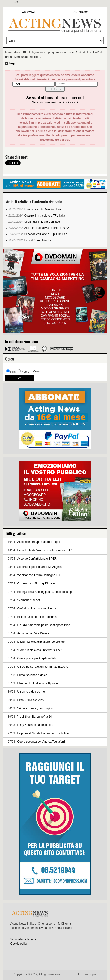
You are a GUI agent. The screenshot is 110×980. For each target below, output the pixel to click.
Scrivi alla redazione (23, 939)
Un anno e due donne (31, 692)
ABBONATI (29, 12)
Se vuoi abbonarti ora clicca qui (55, 98)
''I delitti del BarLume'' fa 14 (35, 717)
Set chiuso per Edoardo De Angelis (40, 567)
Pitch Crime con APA (30, 700)
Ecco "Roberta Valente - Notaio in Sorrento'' (45, 550)
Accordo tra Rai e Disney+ (34, 633)
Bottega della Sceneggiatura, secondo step (45, 592)
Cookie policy (19, 944)
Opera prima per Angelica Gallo (37, 658)
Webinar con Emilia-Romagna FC (39, 575)
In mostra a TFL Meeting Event (44, 209)
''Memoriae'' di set (29, 600)
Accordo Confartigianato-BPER (37, 559)
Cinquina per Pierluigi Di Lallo (36, 584)
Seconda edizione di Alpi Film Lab (46, 234)
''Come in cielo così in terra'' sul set (40, 650)
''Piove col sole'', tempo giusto (36, 708)
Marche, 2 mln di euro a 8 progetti (39, 683)
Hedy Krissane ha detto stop (35, 725)
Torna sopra (89, 974)
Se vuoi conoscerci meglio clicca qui (55, 102)
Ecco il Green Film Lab (39, 240)
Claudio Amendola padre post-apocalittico (44, 625)
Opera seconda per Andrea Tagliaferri (41, 742)
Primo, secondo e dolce (32, 675)
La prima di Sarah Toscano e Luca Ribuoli (44, 733)
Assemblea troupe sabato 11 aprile (39, 542)
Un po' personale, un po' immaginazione (43, 667)
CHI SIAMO (81, 12)
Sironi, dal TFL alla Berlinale (42, 222)
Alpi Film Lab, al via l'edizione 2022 (47, 228)
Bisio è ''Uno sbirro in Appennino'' (38, 617)
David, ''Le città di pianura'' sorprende (41, 642)
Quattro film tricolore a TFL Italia (45, 216)
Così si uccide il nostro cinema (37, 608)
